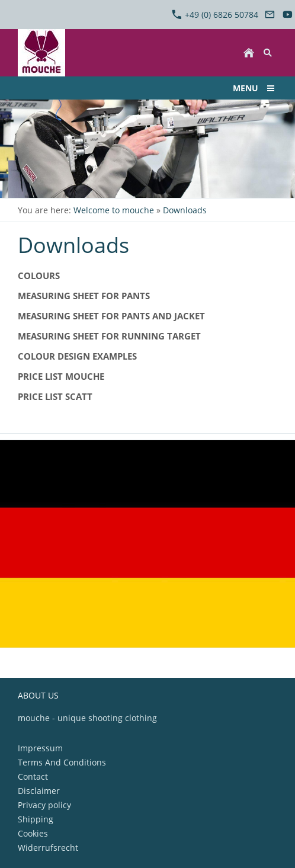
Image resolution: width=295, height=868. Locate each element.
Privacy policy (44, 805)
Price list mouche (61, 376)
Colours (39, 276)
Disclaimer (39, 791)
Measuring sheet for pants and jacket (111, 316)
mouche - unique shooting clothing (87, 718)
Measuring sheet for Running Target (109, 336)
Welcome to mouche (114, 210)
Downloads (185, 210)
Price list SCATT (55, 396)
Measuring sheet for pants (84, 296)
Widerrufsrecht (48, 848)
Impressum (40, 748)
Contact (33, 776)
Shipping (36, 819)
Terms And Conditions (62, 762)
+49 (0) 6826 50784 (215, 15)
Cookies (33, 833)
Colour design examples (77, 356)
